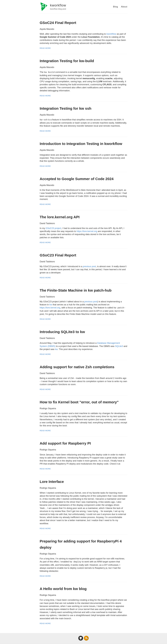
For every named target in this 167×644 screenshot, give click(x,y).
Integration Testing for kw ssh (65, 108)
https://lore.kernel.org (87, 231)
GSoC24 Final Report (58, 23)
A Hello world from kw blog (63, 589)
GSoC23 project (53, 228)
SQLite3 (119, 346)
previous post (89, 266)
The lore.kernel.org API (60, 217)
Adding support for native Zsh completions (77, 367)
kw (51, 305)
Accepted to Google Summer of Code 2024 (77, 179)
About (124, 7)
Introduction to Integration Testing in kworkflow (81, 144)
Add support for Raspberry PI (65, 443)
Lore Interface (52, 482)
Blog (116, 7)
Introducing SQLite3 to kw (62, 332)
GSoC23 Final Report (58, 255)
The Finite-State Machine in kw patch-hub (76, 290)
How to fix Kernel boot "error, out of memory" (79, 402)
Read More (45, 48)
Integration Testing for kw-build (67, 61)
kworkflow (58, 5)
